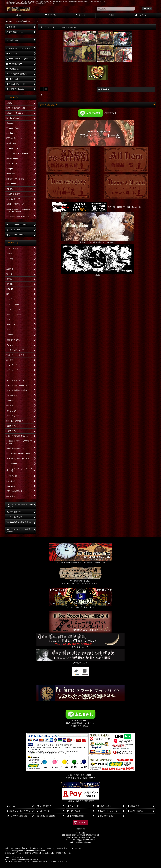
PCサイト (82, 823)
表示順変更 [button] (104, 89)
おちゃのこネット (76, 866)
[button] (97, 105)
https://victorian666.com (35, 851)
